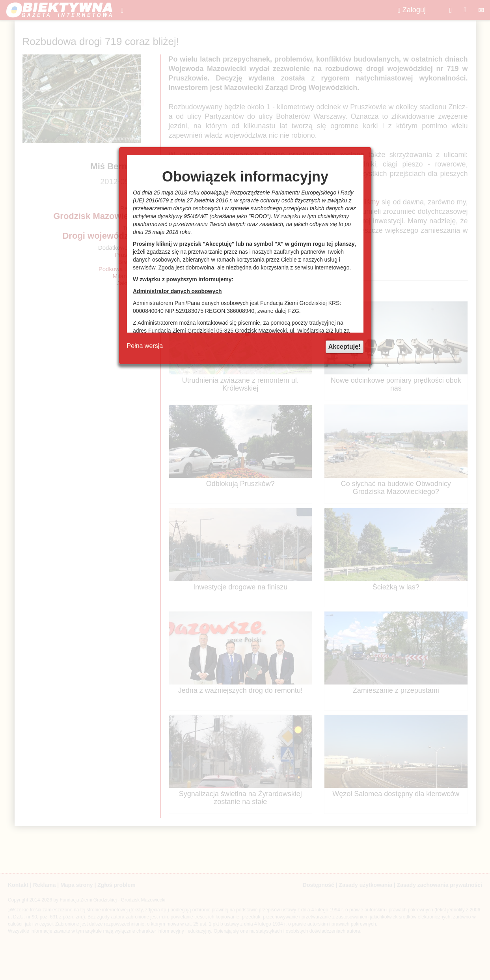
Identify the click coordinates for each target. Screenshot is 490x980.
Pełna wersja (145, 346)
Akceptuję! (345, 347)
